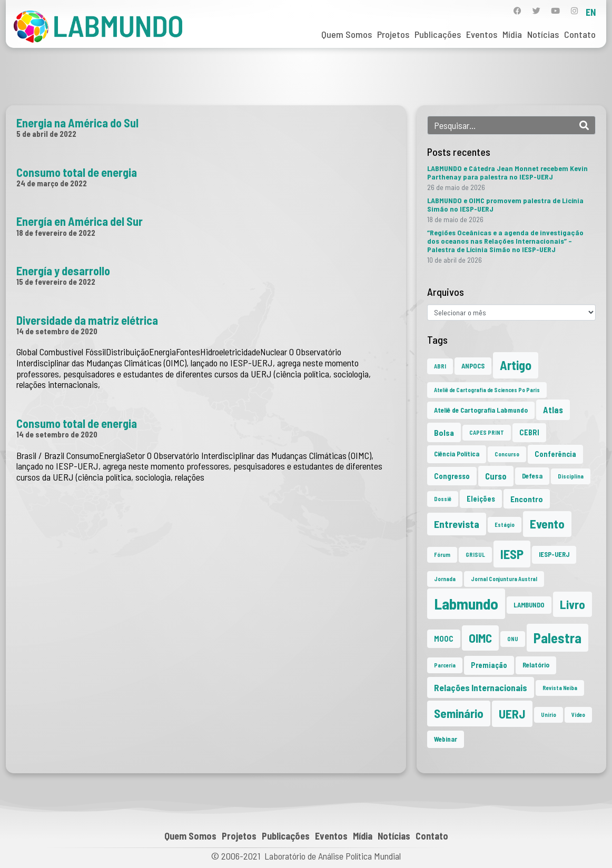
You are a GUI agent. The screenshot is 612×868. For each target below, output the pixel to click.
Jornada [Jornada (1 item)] (445, 579)
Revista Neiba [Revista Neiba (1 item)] (560, 688)
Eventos (482, 34)
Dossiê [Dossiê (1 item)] (443, 499)
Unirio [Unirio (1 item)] (549, 715)
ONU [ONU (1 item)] (513, 639)
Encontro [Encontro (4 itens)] (527, 499)
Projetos (393, 34)
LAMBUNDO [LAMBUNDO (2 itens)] (529, 605)
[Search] (584, 125)
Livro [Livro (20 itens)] (572, 604)
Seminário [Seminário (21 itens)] (459, 713)
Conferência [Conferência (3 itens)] (555, 454)
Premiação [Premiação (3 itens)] (489, 665)
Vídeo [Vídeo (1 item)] (578, 715)
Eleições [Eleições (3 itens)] (481, 499)
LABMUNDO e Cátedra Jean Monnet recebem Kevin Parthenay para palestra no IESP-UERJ (507, 172)
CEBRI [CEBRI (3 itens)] (529, 432)
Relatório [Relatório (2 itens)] (536, 665)
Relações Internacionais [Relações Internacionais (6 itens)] (481, 687)
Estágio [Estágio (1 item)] (505, 525)
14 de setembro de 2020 (57, 331)
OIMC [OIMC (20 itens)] (480, 638)
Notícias (543, 34)
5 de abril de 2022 (46, 134)
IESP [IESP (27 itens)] (512, 554)
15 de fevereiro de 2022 (56, 282)
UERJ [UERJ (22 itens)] (512, 714)
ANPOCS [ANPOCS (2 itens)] (473, 366)
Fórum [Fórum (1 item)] (442, 555)
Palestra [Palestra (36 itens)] (557, 638)
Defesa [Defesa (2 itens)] (532, 476)
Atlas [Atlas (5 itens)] (553, 410)
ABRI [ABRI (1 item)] (440, 366)
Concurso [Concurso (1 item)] (507, 454)
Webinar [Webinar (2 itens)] (446, 739)
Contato (580, 34)
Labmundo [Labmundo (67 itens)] (466, 603)
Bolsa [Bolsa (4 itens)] (444, 432)
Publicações (438, 34)
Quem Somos (347, 34)
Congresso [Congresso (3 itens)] (452, 476)
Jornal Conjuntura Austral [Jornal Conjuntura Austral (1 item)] (504, 579)
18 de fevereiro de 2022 (56, 233)
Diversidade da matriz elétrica (87, 320)
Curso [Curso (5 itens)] (496, 476)
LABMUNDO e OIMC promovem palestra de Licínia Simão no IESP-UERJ (505, 204)
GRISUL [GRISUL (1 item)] (475, 555)
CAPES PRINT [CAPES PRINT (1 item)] (487, 432)
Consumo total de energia (77, 172)
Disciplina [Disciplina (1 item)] (571, 476)
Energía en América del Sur (80, 221)
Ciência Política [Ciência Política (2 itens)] (457, 454)
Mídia (512, 34)
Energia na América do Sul (77, 123)
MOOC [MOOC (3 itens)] (444, 639)
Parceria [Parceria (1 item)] (445, 665)
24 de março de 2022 (52, 183)
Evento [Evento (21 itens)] (547, 524)
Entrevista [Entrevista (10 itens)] (457, 524)
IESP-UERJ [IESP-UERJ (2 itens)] (554, 554)
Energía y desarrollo (63, 271)
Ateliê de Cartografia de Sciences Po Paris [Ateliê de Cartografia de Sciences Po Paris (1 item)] (487, 390)
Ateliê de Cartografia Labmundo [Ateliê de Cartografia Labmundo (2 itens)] (481, 410)
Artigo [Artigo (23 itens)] (516, 365)
